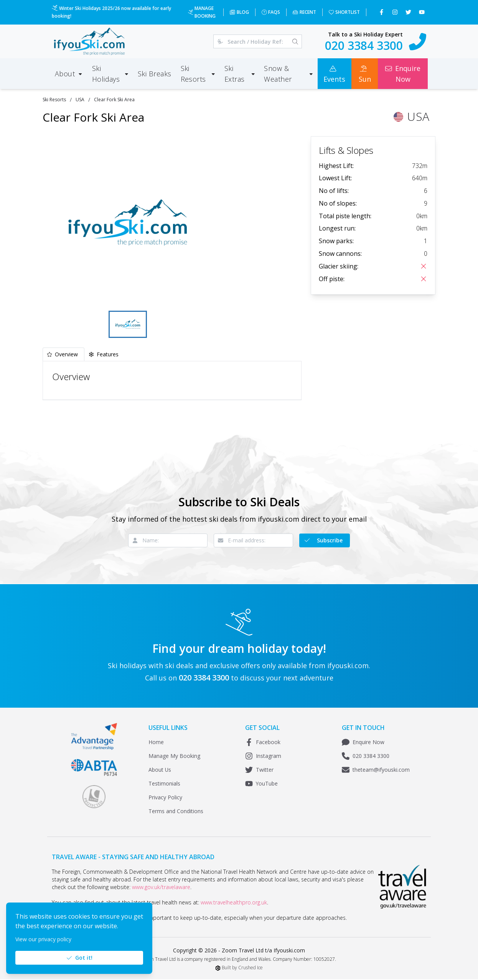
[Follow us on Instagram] (396, 12)
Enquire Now (363, 743)
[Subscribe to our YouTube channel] (423, 12)
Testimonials (164, 784)
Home (156, 743)
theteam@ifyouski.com (376, 771)
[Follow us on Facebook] (382, 12)
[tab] (63, 355)
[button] (128, 222)
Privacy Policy (165, 798)
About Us (160, 770)
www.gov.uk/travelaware (161, 888)
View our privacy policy (43, 939)
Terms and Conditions (176, 812)
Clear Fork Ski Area (114, 100)
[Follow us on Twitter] (409, 12)
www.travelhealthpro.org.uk (234, 903)
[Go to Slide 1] (128, 325)
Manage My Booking (174, 757)
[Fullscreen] (201, 297)
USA (80, 100)
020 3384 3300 (366, 757)
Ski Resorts (54, 100)
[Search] (295, 41)
